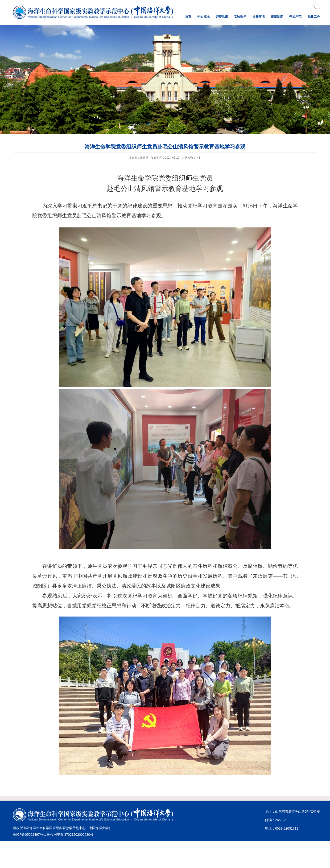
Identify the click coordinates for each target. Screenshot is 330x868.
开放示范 (295, 17)
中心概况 (203, 17)
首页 (188, 17)
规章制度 (277, 17)
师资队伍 (222, 17)
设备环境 (259, 17)
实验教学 (240, 17)
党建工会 (314, 17)
